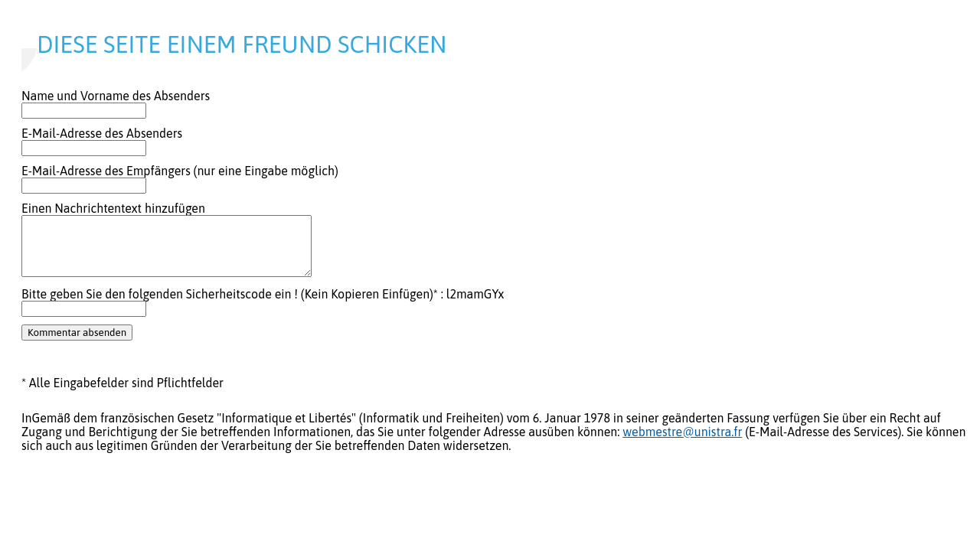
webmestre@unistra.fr (682, 432)
